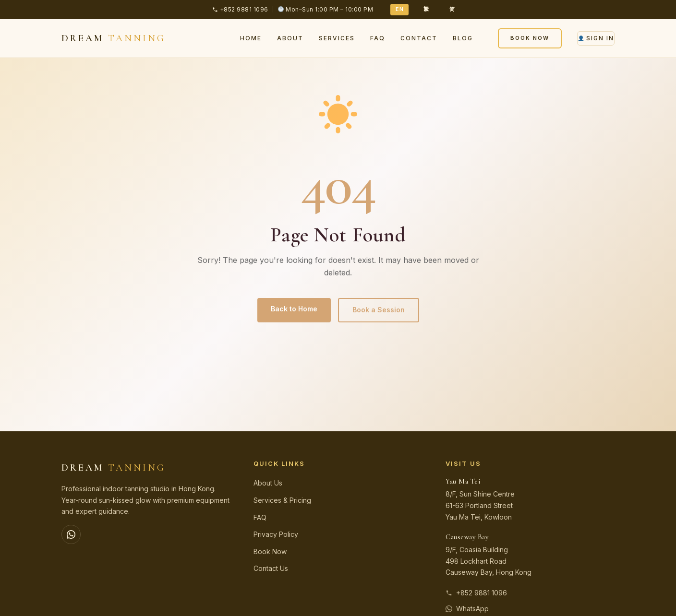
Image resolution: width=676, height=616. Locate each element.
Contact (419, 38)
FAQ (378, 38)
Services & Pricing (282, 500)
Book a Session (379, 310)
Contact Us (271, 568)
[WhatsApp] (71, 534)
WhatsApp (467, 609)
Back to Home (294, 309)
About (290, 38)
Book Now (530, 38)
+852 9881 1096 (476, 593)
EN (399, 9)
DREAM (114, 38)
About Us (268, 483)
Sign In (596, 38)
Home (251, 38)
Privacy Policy (276, 534)
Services (337, 38)
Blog (463, 38)
